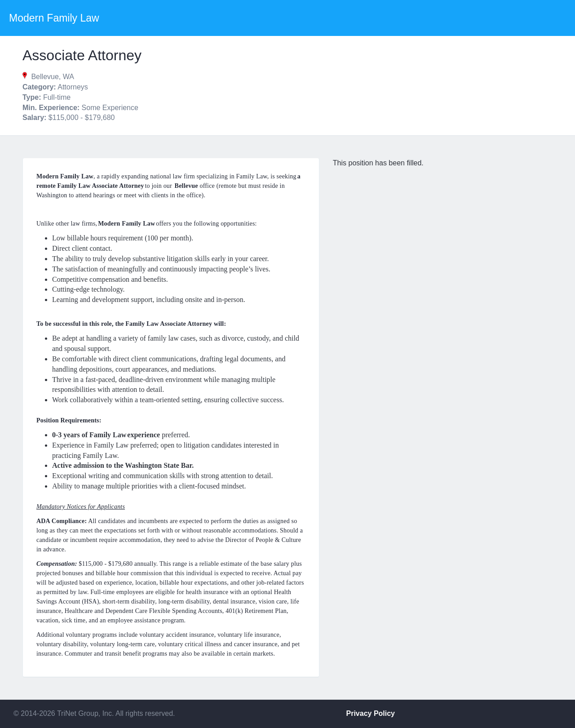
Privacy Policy (371, 713)
